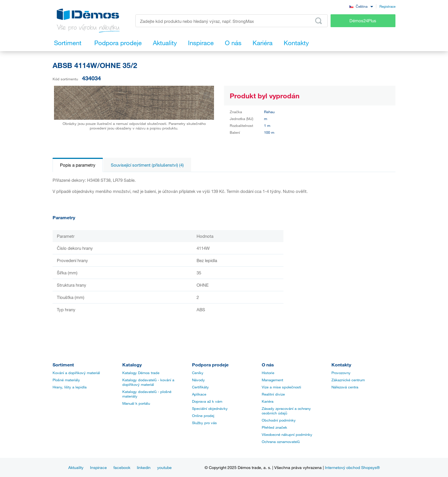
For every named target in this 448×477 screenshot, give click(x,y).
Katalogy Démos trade (141, 373)
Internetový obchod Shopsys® (352, 467)
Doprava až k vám (207, 401)
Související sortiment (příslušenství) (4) (147, 165)
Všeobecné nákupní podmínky (287, 434)
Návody (198, 380)
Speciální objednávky (210, 408)
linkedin (144, 467)
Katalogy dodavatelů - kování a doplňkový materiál (148, 382)
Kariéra (268, 401)
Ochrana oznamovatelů (281, 442)
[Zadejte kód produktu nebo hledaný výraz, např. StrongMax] (232, 21)
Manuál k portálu (136, 403)
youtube (164, 467)
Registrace (387, 6)
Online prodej (203, 416)
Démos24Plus (363, 21)
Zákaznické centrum (348, 380)
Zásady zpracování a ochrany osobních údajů (286, 411)
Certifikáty (200, 387)
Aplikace (199, 394)
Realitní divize (273, 394)
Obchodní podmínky (279, 420)
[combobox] (361, 6)
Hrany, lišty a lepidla (70, 387)
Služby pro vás (204, 423)
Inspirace (98, 467)
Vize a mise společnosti (281, 387)
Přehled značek (274, 427)
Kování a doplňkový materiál (76, 373)
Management (272, 380)
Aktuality (76, 467)
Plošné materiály (66, 380)
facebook (122, 467)
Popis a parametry (78, 165)
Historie (268, 373)
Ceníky (198, 373)
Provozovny (341, 373)
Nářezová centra (345, 387)
